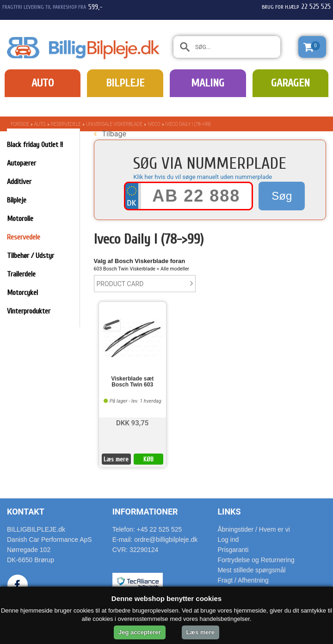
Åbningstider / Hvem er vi (253, 529)
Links (229, 512)
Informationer (145, 512)
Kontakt (26, 512)
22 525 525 (316, 6)
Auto (43, 83)
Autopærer (22, 163)
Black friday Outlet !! (35, 145)
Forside (20, 124)
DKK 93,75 (132, 422)
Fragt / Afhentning (243, 580)
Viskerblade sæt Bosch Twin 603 (132, 382)
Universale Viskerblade (114, 124)
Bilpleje (125, 83)
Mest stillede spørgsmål (251, 570)
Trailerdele (21, 274)
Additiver (19, 182)
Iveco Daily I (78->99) (188, 124)
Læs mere (116, 459)
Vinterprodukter (29, 311)
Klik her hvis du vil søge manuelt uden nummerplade (203, 177)
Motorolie (20, 219)
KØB (148, 459)
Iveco (154, 124)
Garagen (290, 83)
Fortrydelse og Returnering (256, 560)
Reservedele (66, 124)
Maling (208, 83)
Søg (282, 196)
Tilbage (110, 134)
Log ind (228, 540)
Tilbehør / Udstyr (31, 256)
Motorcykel (22, 293)
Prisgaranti (233, 550)
